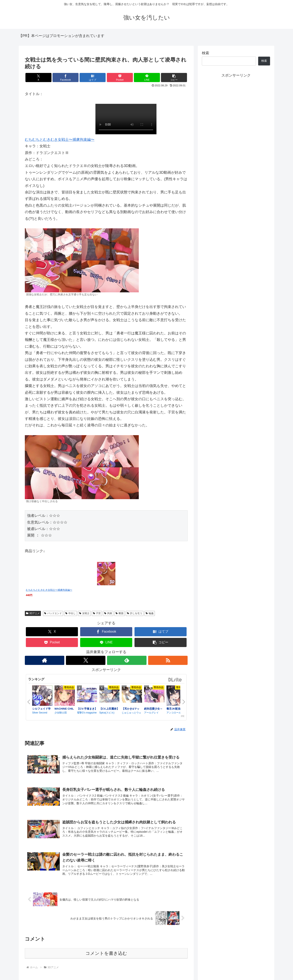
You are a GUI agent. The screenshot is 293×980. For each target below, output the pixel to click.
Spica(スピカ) (107, 713)
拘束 (108, 613)
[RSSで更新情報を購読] (168, 660)
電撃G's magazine (87, 713)
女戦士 (84, 613)
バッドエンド (53, 613)
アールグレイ (151, 713)
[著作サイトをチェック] (45, 660)
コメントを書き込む (106, 953)
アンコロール (174, 713)
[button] (174, 78)
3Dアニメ (33, 613)
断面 (120, 613)
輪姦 (150, 613)
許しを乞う (135, 613)
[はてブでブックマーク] (93, 78)
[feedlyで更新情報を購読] (127, 660)
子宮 (97, 613)
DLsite (175, 680)
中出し (71, 613)
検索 (206, 53)
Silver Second (40, 713)
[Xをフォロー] (86, 660)
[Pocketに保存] (120, 78)
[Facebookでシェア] (66, 78)
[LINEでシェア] (147, 78)
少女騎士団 (61, 713)
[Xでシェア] (38, 78)
